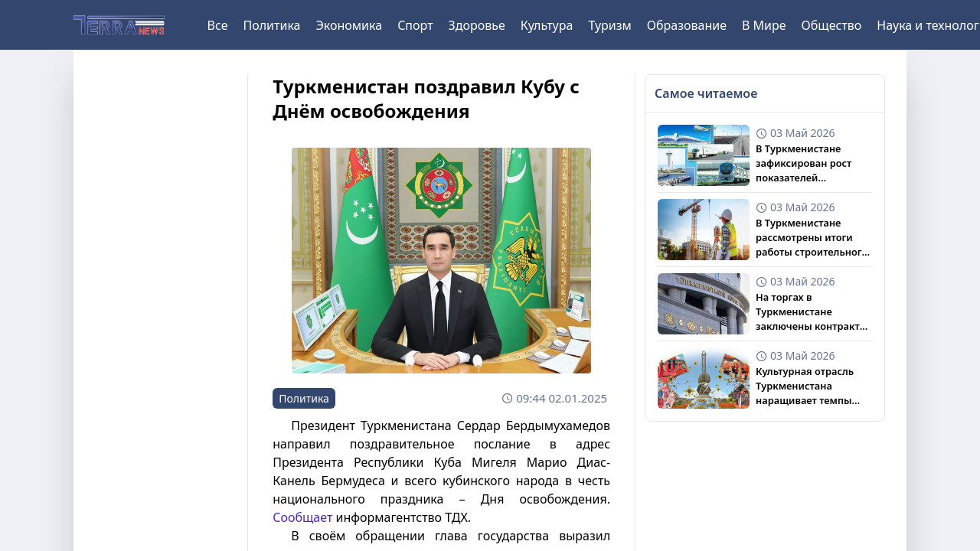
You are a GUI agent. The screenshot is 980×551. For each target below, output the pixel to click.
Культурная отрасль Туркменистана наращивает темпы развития (805, 386)
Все (218, 25)
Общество (832, 25)
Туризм (609, 25)
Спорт (415, 25)
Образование (687, 25)
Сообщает (302, 517)
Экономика (349, 25)
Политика (271, 25)
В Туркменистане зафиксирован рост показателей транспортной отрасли (812, 164)
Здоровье (477, 25)
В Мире (764, 25)
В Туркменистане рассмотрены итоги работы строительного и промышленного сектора (812, 238)
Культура (547, 25)
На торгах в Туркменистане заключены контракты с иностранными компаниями (812, 312)
